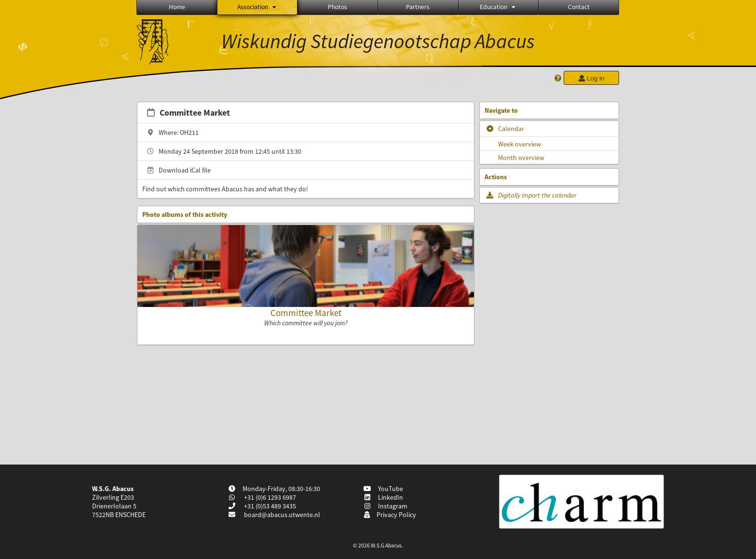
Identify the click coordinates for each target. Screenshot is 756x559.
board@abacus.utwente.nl (282, 515)
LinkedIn (384, 497)
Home (177, 7)
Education (498, 7)
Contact (579, 7)
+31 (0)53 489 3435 (269, 506)
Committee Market (306, 313)
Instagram (386, 506)
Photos (337, 7)
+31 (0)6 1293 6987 (269, 497)
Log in (591, 78)
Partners (418, 7)
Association (257, 7)
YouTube (384, 489)
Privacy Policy (390, 515)
